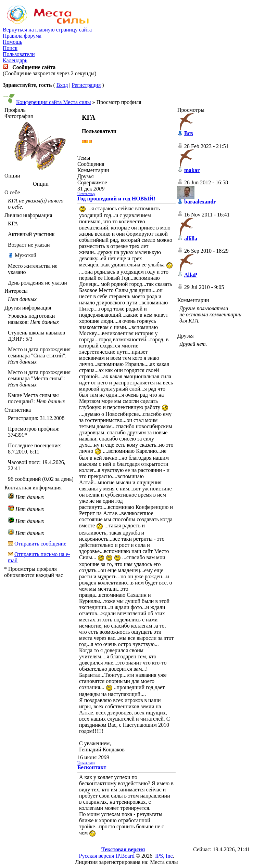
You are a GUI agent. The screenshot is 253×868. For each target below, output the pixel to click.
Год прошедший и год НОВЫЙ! (116, 199)
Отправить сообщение (40, 544)
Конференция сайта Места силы (54, 102)
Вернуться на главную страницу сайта (47, 30)
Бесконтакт (92, 767)
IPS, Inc (164, 856)
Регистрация (86, 85)
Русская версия (97, 856)
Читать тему (86, 194)
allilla (191, 239)
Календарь (15, 60)
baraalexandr (200, 202)
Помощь (12, 42)
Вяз (189, 133)
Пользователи (19, 54)
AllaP (191, 275)
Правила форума (22, 36)
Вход (62, 85)
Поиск (10, 48)
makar (192, 170)
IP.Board (125, 856)
